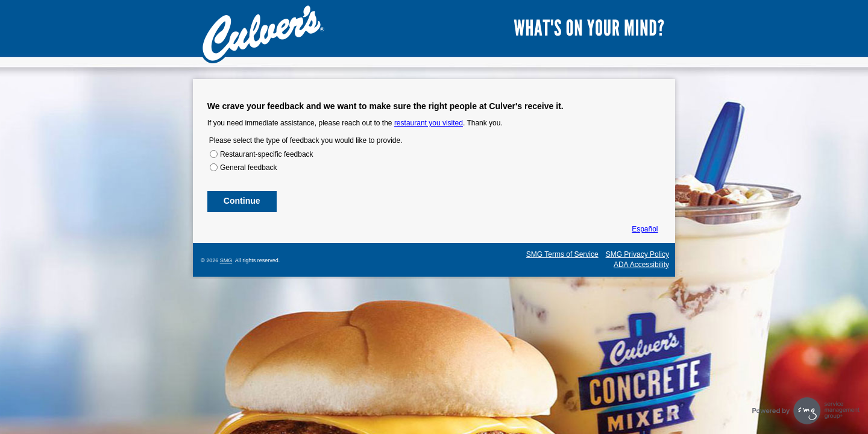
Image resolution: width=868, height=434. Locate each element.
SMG (226, 260)
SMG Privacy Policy (637, 254)
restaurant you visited (429, 123)
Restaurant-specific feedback (267, 154)
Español (645, 229)
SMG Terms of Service (562, 254)
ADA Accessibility (641, 265)
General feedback (249, 168)
